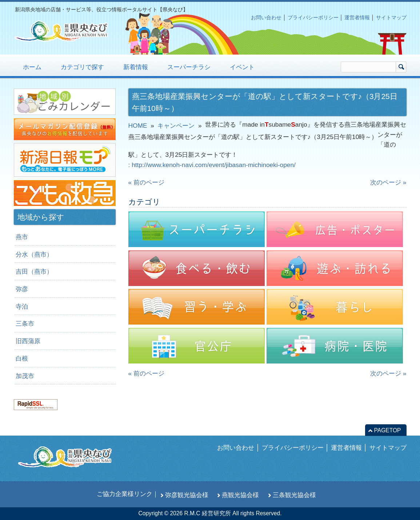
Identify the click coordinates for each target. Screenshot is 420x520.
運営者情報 (357, 17)
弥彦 (22, 289)
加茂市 (25, 376)
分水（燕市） (34, 254)
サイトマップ (391, 17)
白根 (22, 358)
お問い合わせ (266, 17)
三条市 (25, 323)
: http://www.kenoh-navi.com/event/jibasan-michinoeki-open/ (212, 165)
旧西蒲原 (28, 341)
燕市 (22, 237)
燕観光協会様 (240, 495)
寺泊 (22, 306)
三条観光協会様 (294, 495)
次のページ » (388, 182)
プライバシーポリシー (313, 17)
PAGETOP (388, 430)
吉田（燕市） (34, 271)
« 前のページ (146, 182)
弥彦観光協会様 (187, 495)
